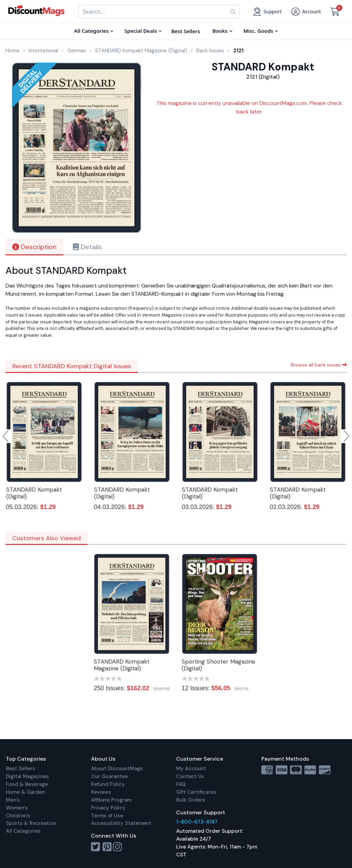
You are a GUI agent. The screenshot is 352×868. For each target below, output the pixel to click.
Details (87, 247)
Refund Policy (108, 784)
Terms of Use (107, 816)
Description (34, 247)
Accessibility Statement (121, 823)
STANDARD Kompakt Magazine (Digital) (122, 665)
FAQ (181, 784)
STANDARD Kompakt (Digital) (34, 493)
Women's (17, 808)
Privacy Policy (108, 808)
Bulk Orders (191, 800)
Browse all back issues (319, 365)
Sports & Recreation (31, 823)
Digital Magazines (27, 776)
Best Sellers (21, 769)
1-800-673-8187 (197, 822)
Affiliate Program (111, 800)
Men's (13, 800)
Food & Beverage (27, 784)
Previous (6, 436)
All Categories (23, 831)
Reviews (101, 792)
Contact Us (190, 776)
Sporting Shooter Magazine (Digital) (218, 665)
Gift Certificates (196, 792)
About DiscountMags (117, 769)
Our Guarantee (109, 776)
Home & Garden (25, 792)
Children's (18, 816)
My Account (191, 769)
